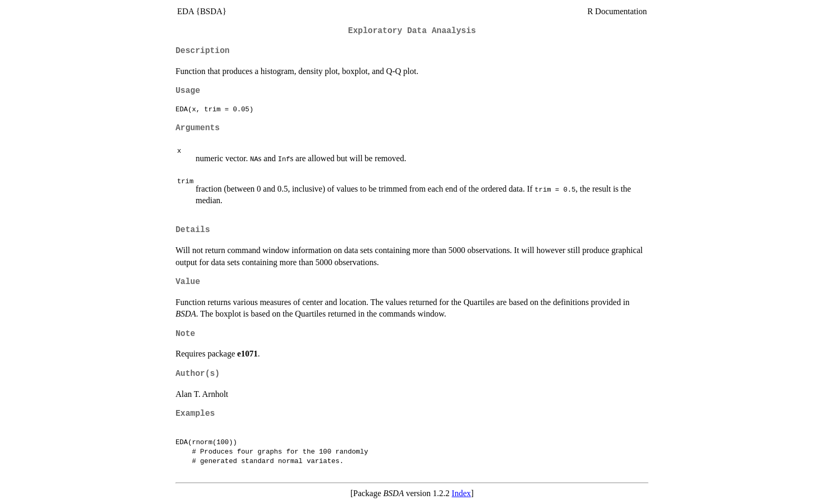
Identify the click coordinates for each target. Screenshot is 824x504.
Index (461, 493)
